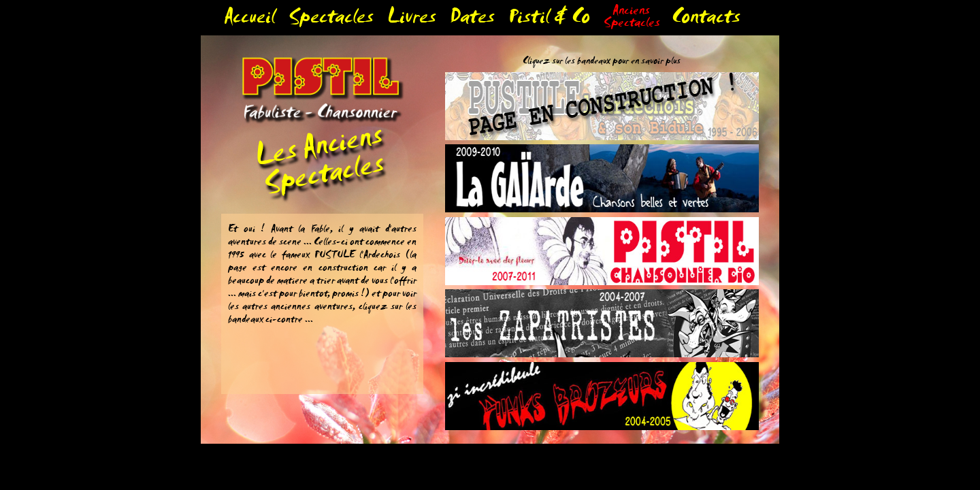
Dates (472, 20)
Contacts (706, 20)
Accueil (249, 20)
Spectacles (331, 20)
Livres (412, 20)
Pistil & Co (549, 20)
